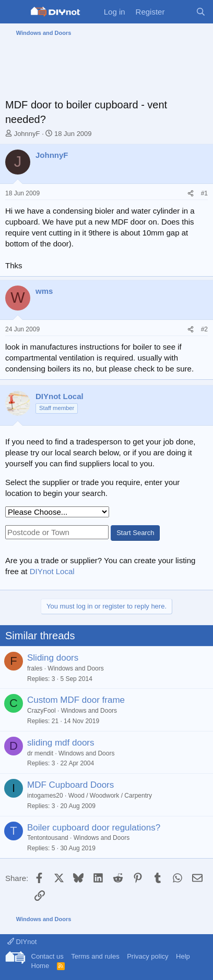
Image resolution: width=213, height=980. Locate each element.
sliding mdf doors (61, 743)
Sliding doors (53, 658)
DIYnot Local (52, 571)
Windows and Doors (75, 668)
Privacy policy (147, 956)
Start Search (135, 533)
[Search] (201, 12)
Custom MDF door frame (76, 700)
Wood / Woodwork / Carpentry (110, 796)
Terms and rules (95, 956)
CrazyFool (42, 711)
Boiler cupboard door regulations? (94, 828)
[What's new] (180, 12)
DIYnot (22, 942)
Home (40, 966)
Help (183, 956)
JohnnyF (27, 134)
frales (35, 668)
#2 (204, 329)
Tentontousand (48, 838)
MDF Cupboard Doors (70, 785)
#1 (204, 193)
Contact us (48, 956)
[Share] (191, 194)
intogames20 (45, 796)
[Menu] (14, 12)
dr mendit (40, 753)
